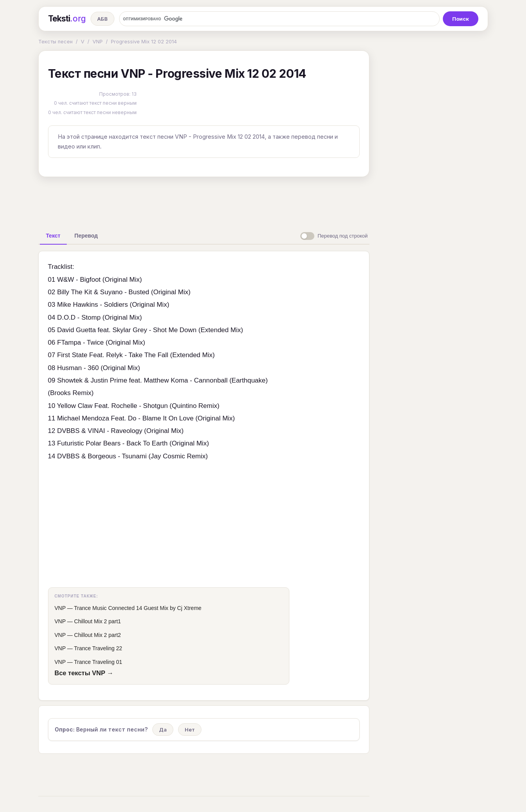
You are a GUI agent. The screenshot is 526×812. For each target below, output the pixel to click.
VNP (98, 41)
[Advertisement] (204, 201)
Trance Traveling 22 (98, 648)
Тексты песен (55, 41)
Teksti (67, 19)
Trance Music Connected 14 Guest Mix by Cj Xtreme (138, 608)
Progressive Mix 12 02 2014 (144, 41)
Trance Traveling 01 (98, 662)
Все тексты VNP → (84, 673)
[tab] (53, 236)
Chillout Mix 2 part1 (98, 621)
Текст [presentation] (53, 236)
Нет (190, 730)
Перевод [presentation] (86, 236)
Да (163, 730)
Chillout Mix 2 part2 (98, 635)
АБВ (103, 19)
